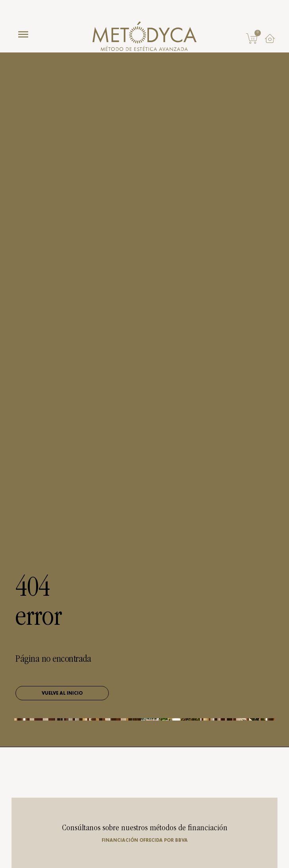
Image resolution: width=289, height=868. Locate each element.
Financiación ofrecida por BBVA (145, 840)
